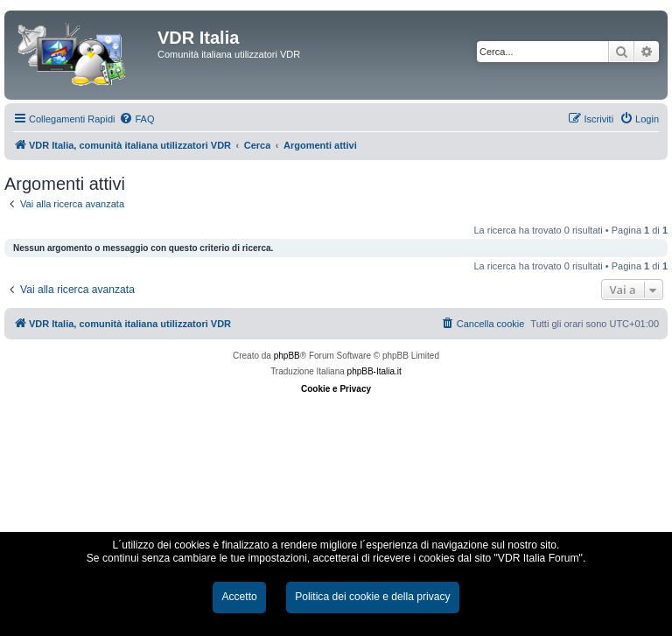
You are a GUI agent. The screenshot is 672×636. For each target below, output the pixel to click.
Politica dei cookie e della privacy (372, 597)
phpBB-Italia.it (374, 371)
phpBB (287, 356)
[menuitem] (136, 119)
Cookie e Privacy (336, 389)
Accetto (239, 597)
